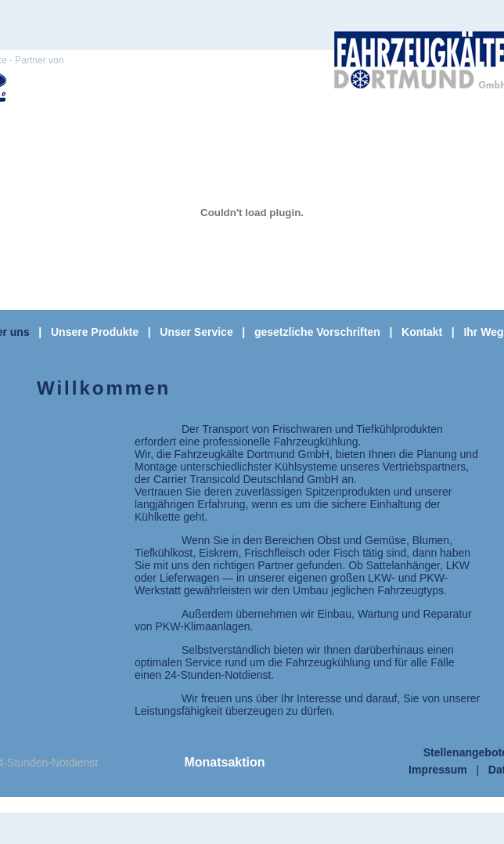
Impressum (438, 770)
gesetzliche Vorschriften (317, 332)
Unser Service (196, 332)
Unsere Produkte (95, 332)
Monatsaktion (224, 762)
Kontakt (422, 332)
